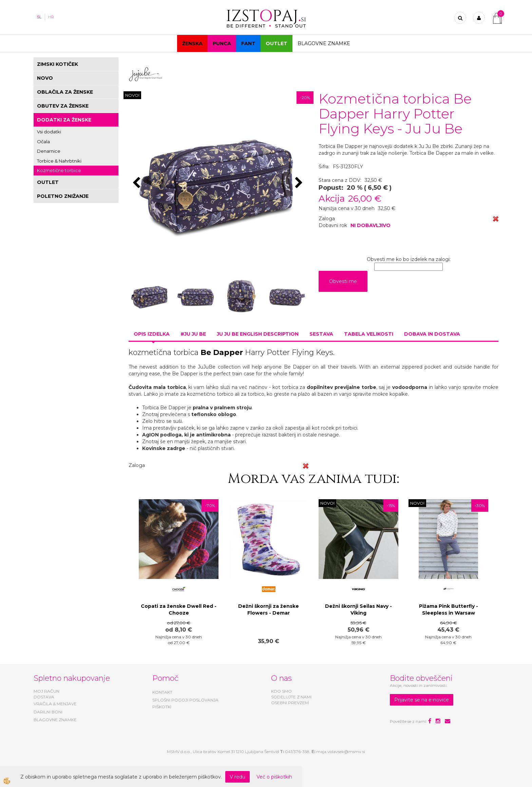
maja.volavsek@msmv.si (341, 752)
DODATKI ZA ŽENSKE (64, 120)
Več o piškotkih (274, 777)
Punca (222, 43)
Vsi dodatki (49, 132)
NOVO (45, 78)
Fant (248, 43)
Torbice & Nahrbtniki (59, 161)
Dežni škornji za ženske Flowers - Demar (269, 610)
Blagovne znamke (324, 43)
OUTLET (277, 43)
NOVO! (132, 95)
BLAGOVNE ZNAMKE (55, 720)
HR (51, 17)
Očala (43, 142)
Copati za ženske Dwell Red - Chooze (179, 610)
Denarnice (49, 151)
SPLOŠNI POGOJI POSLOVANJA (185, 700)
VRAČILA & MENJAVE (55, 704)
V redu (237, 777)
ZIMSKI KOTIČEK (58, 64)
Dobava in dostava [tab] (432, 334)
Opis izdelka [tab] (152, 334)
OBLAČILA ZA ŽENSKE (65, 92)
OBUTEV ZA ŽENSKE (63, 106)
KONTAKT (162, 692)
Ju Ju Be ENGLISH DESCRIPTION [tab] (258, 334)
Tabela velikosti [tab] (369, 334)
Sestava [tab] (321, 334)
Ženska (192, 43)
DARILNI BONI (48, 712)
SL (39, 17)
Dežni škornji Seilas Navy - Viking (358, 610)
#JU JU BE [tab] (193, 334)
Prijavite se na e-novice (422, 700)
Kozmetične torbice (59, 170)
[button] (300, 183)
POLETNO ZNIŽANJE (63, 196)
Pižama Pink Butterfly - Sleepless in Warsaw (449, 610)
